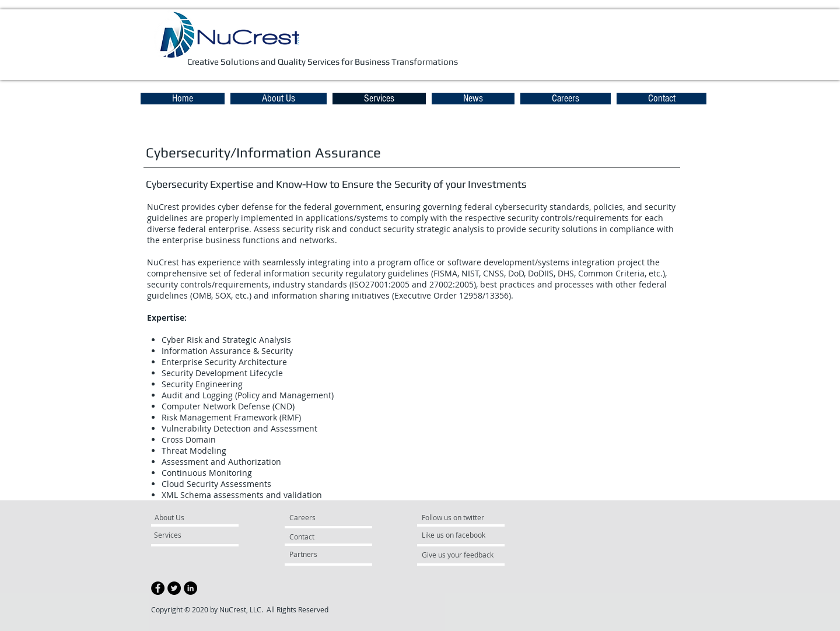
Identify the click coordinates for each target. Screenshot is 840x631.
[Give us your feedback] (464, 555)
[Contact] (317, 537)
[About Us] (199, 518)
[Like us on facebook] (457, 535)
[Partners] (321, 555)
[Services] (188, 535)
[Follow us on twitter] (457, 518)
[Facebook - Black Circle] (158, 588)
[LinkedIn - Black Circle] (190, 588)
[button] (473, 99)
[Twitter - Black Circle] (174, 588)
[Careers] (321, 518)
